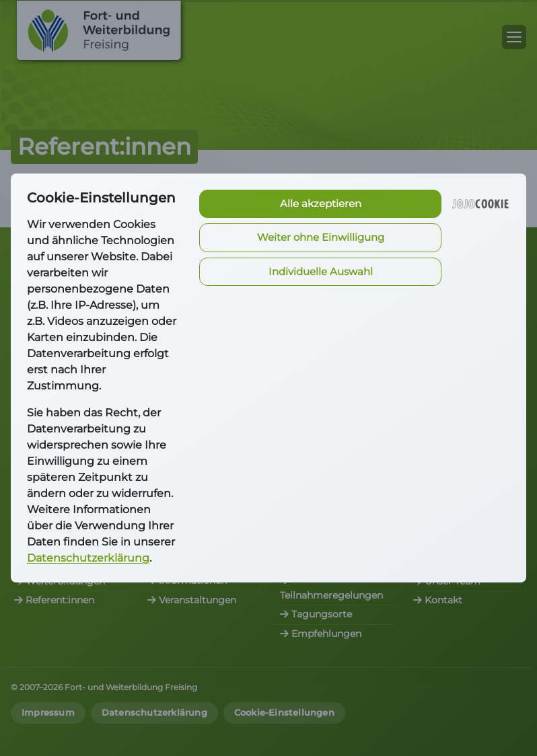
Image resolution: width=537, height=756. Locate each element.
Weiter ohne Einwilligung (321, 237)
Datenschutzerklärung (88, 558)
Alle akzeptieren (321, 203)
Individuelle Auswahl (321, 271)
